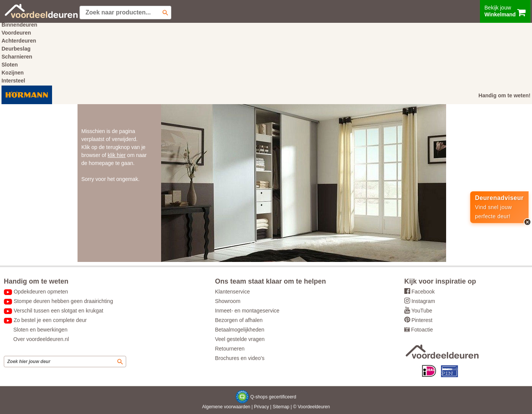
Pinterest (422, 320)
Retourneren (230, 349)
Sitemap (281, 407)
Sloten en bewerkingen (40, 330)
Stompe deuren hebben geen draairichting (63, 301)
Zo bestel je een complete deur (50, 320)
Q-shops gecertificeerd (273, 397)
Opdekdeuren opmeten (41, 292)
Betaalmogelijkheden (240, 330)
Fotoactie (422, 330)
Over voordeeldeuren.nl (41, 339)
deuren (323, 407)
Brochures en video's (240, 358)
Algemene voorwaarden (226, 407)
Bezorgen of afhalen (239, 320)
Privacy (261, 407)
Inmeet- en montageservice (247, 311)
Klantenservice (233, 292)
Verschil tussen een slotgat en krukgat (59, 311)
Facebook (423, 292)
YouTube (422, 311)
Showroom (228, 301)
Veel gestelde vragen (240, 339)
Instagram (423, 301)
